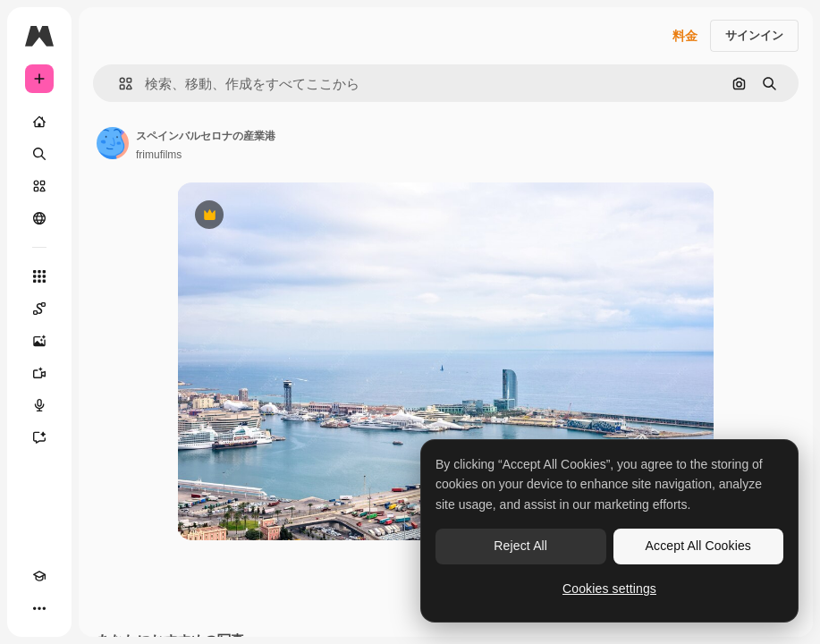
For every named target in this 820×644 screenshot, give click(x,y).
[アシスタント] (39, 437)
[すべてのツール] (39, 276)
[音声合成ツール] (39, 405)
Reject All (520, 546)
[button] (118, 84)
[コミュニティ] (39, 218)
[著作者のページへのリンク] (113, 143)
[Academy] (39, 576)
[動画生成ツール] (39, 373)
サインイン (754, 35)
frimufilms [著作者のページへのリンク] (159, 155)
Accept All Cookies (698, 546)
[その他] (39, 608)
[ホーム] (39, 122)
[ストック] (39, 186)
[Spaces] (39, 309)
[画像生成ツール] (39, 341)
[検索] (39, 154)
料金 (685, 36)
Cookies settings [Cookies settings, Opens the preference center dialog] (609, 589)
